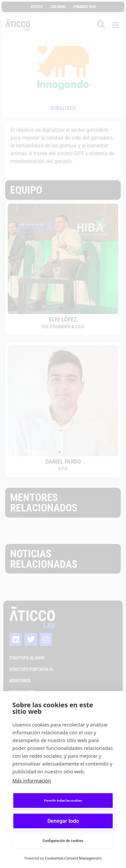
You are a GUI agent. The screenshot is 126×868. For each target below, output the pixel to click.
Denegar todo (63, 821)
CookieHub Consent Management (73, 858)
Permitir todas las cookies (63, 800)
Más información (32, 780)
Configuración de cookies (63, 841)
